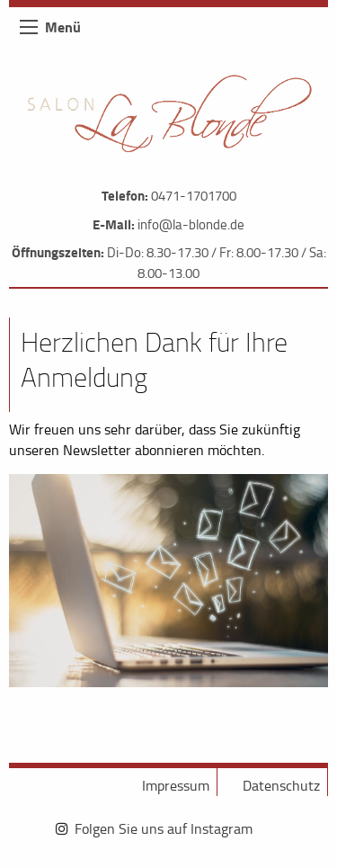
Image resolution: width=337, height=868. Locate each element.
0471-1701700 (194, 196)
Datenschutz (281, 785)
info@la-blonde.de (191, 224)
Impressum (176, 785)
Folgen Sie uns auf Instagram (164, 828)
